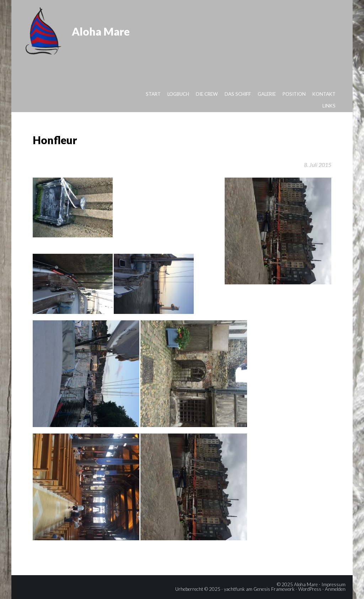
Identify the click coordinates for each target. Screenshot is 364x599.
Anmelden (335, 589)
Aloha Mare (101, 31)
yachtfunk (234, 589)
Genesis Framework (274, 589)
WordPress (310, 589)
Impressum (333, 584)
